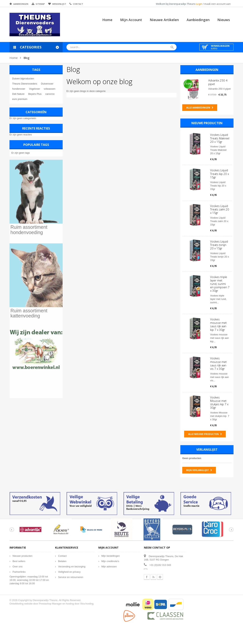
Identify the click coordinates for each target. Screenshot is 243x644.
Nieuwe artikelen (164, 20)
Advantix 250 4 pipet (218, 82)
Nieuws (224, 20)
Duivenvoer (47, 84)
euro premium (20, 99)
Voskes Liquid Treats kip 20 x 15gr (220, 174)
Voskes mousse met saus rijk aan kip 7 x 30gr (218, 324)
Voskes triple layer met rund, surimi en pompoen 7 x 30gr (220, 284)
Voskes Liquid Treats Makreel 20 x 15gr (220, 138)
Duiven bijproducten (23, 79)
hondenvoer (19, 89)
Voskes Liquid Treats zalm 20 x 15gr (220, 209)
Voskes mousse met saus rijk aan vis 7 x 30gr (218, 363)
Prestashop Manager (50, 606)
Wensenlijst (59, 4)
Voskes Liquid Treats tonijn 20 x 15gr (219, 245)
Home (107, 20)
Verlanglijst (207, 450)
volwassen (49, 89)
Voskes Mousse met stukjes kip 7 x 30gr (219, 402)
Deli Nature (18, 94)
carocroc (50, 94)
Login (199, 4)
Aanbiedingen (21, 4)
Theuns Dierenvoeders (25, 84)
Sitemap (40, 4)
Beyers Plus (35, 94)
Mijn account (131, 20)
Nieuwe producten (207, 123)
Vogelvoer (35, 89)
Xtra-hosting (87, 606)
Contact (78, 4)
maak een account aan (217, 4)
